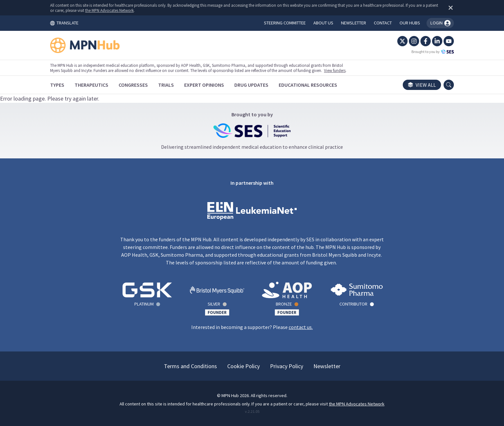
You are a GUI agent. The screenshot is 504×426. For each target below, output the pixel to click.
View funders (335, 70)
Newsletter (327, 366)
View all (422, 85)
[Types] (57, 85)
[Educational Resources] (308, 85)
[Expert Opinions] (204, 85)
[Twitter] (402, 41)
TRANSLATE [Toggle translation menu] (64, 23)
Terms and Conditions (190, 366)
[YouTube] (449, 41)
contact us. (301, 327)
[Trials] (166, 85)
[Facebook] (426, 41)
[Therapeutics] (91, 85)
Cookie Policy (243, 366)
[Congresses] (133, 85)
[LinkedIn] (437, 41)
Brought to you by (433, 52)
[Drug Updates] (251, 85)
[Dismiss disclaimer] (449, 8)
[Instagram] (414, 41)
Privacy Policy (287, 366)
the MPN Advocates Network (109, 10)
